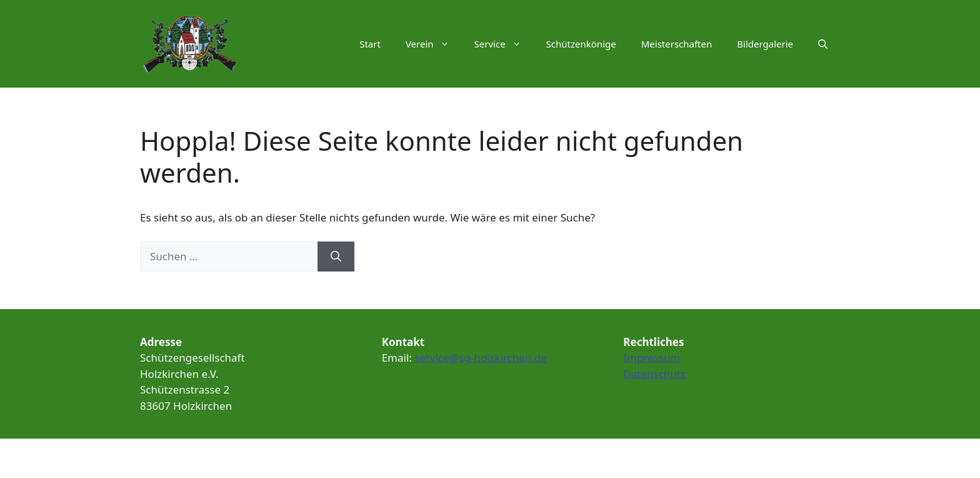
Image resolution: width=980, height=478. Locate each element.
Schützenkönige (581, 44)
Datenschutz (654, 374)
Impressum (652, 358)
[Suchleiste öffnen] (823, 44)
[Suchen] (336, 257)
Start (370, 44)
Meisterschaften (677, 44)
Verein (434, 44)
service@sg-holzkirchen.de (481, 358)
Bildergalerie (765, 44)
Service (504, 44)
